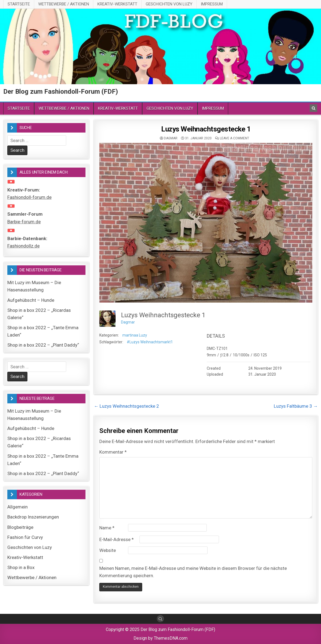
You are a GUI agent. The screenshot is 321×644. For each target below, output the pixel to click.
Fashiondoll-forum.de (29, 197)
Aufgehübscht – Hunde (31, 300)
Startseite (19, 4)
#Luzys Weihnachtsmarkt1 (150, 342)
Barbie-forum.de (24, 222)
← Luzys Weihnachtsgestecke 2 (126, 406)
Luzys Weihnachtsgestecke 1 (206, 129)
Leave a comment (234, 138)
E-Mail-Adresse (117, 539)
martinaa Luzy (135, 335)
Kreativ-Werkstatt (117, 4)
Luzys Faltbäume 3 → (296, 406)
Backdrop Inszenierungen (33, 517)
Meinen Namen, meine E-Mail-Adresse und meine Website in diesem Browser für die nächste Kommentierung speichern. (193, 572)
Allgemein (18, 507)
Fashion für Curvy (25, 537)
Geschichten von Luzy (169, 4)
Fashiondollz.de (23, 246)
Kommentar (113, 452)
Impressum (212, 4)
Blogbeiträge (20, 527)
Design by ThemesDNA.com (160, 638)
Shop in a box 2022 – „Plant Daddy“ (43, 345)
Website (108, 550)
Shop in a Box (21, 567)
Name (107, 528)
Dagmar (171, 138)
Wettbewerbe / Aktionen (64, 4)
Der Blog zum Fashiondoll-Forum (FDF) (61, 92)
